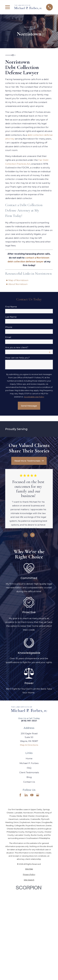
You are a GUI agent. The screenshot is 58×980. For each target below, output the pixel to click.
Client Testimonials (29, 772)
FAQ (29, 768)
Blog (29, 777)
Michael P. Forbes (29, 763)
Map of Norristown (18, 280)
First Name (11, 307)
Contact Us (29, 782)
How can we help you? (17, 358)
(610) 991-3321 (29, 721)
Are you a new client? (17, 347)
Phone (9, 327)
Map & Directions (29, 745)
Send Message (29, 406)
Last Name (11, 317)
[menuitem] (29, 869)
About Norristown (18, 284)
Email (8, 337)
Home (29, 758)
